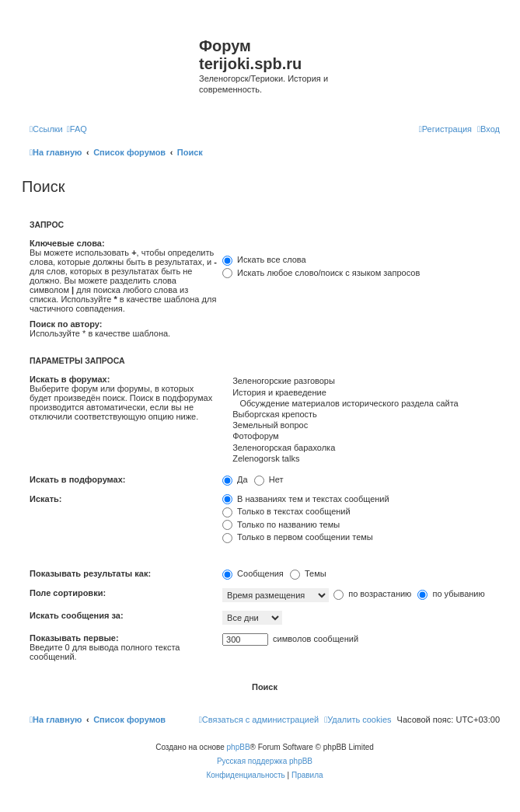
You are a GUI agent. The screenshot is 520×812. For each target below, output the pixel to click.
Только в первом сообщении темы (298, 537)
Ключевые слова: (67, 243)
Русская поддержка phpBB (265, 761)
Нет (269, 479)
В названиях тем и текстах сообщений (306, 499)
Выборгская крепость (361, 415)
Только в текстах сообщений (286, 511)
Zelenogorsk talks (361, 459)
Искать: (45, 499)
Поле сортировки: (68, 593)
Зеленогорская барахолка (361, 448)
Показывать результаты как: (90, 573)
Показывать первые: (74, 638)
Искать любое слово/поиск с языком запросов (321, 273)
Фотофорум (361, 437)
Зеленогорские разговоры (361, 382)
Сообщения (253, 573)
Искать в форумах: (70, 379)
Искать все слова (264, 260)
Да (235, 479)
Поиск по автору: (66, 324)
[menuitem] (77, 129)
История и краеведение (361, 393)
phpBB (239, 747)
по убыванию (451, 594)
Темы (308, 573)
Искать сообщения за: (77, 615)
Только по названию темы (281, 524)
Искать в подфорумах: (78, 479)
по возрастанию (372, 594)
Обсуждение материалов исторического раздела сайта (361, 404)
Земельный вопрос (361, 426)
